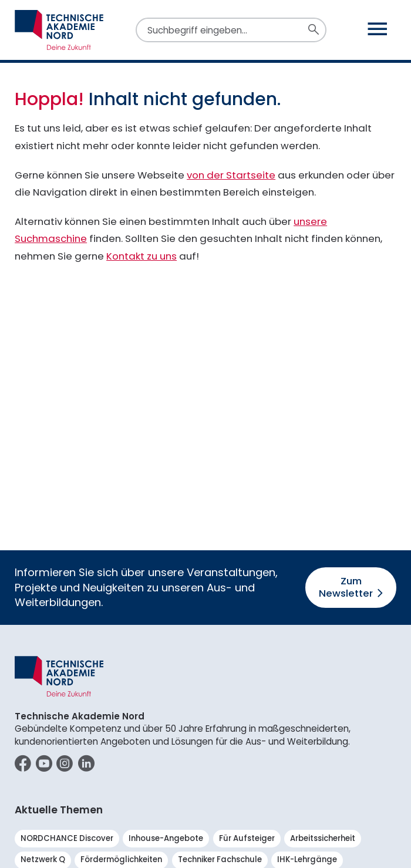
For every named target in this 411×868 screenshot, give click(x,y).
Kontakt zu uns (142, 256)
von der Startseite (231, 175)
